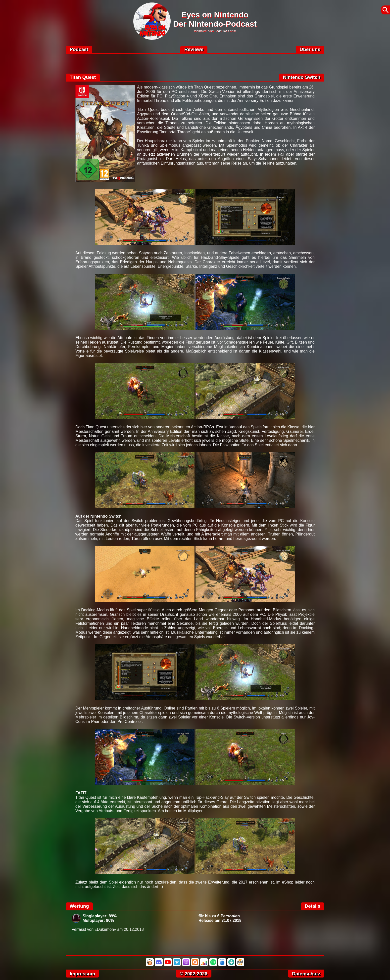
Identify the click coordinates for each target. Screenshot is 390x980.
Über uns (310, 49)
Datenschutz (306, 974)
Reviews (194, 49)
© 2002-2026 (194, 974)
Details (313, 906)
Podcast (79, 49)
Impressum (82, 974)
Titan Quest (83, 77)
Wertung (79, 906)
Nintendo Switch (302, 77)
